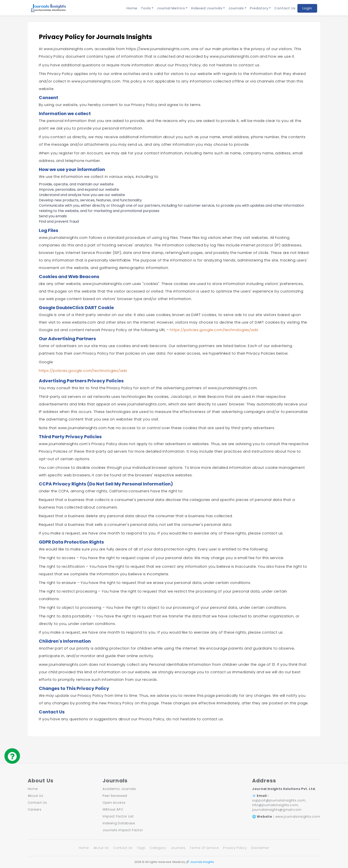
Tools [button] (146, 8)
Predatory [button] (259, 8)
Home (132, 8)
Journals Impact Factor (123, 830)
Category (158, 848)
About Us (36, 796)
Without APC (113, 809)
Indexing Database (119, 823)
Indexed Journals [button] (207, 8)
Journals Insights (202, 862)
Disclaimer (260, 848)
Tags (141, 848)
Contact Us (285, 8)
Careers (35, 809)
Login (307, 8)
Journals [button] (236, 8)
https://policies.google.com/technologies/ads (214, 330)
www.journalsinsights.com (298, 817)
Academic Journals (119, 789)
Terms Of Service (204, 848)
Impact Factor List (118, 816)
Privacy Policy (235, 848)
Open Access (114, 803)
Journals (178, 848)
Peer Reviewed (115, 796)
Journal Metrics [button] (171, 8)
